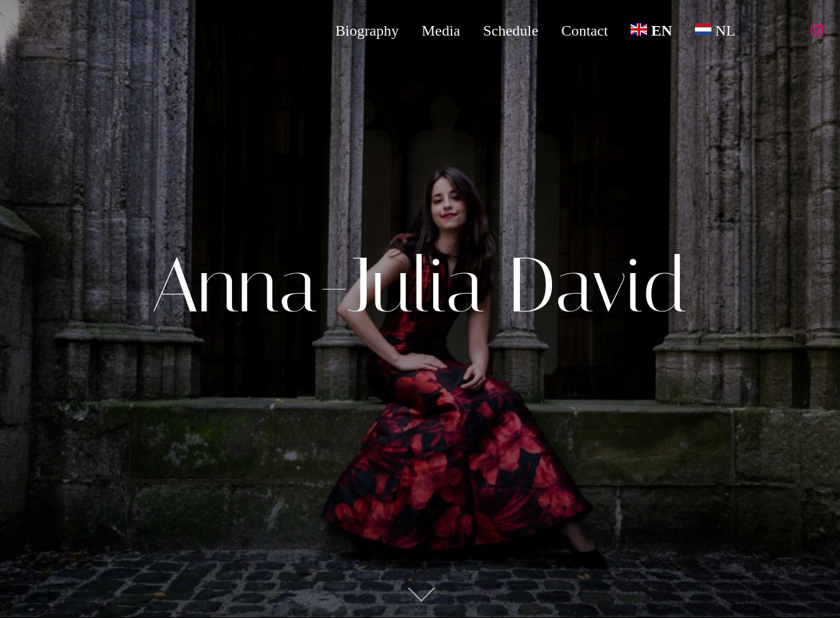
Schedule (510, 30)
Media (440, 30)
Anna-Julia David (420, 285)
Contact (584, 30)
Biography (366, 30)
